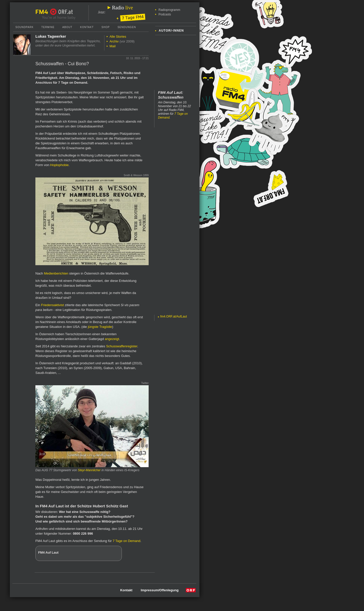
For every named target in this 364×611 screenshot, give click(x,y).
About (67, 27)
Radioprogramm (169, 10)
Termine (48, 27)
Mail (112, 46)
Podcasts (165, 14)
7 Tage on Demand (127, 541)
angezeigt (112, 339)
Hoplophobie (60, 165)
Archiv (114, 41)
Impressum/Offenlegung (160, 590)
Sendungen (127, 27)
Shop (106, 27)
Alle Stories (118, 37)
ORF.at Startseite (62, 12)
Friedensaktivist (52, 305)
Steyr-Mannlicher (89, 470)
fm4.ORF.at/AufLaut (174, 316)
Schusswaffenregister (122, 346)
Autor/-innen (171, 31)
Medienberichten (56, 273)
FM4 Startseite (43, 12)
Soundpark (25, 27)
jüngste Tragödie (100, 327)
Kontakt (87, 27)
